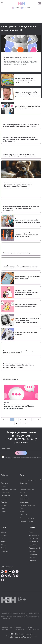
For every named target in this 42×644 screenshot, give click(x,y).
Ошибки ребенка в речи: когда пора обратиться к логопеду (26, 306)
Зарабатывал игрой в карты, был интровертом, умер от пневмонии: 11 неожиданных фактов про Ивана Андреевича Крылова (27, 321)
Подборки (4, 502)
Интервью (4, 505)
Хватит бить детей (26, 521)
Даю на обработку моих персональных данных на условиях (21, 458)
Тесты (3, 508)
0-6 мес (3, 532)
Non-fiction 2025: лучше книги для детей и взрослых (27, 278)
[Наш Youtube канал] (13, 576)
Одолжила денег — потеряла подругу (17, 253)
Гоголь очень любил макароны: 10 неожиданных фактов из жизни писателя (20, 352)
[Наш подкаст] (2, 580)
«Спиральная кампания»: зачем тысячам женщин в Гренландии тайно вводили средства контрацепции (21, 208)
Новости (7, 403)
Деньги (23, 493)
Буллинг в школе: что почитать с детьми (26, 334)
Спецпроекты (34, 539)
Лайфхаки (4, 483)
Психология (24, 499)
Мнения (4, 499)
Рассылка (25, 8)
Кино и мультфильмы (27, 505)
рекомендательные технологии (21, 638)
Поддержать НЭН (35, 548)
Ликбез (3, 486)
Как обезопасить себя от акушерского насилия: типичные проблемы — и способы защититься (20, 267)
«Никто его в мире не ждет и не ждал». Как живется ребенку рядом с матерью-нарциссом (20, 155)
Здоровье (23, 496)
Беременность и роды (9, 489)
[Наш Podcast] (17, 576)
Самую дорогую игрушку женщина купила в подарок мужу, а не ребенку (25, 80)
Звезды (23, 512)
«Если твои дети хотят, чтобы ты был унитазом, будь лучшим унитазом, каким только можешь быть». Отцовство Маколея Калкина (27, 94)
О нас (31, 532)
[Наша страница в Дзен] (2, 576)
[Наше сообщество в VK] (13, 572)
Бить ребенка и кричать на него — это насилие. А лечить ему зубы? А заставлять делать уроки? (21, 125)
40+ (21, 486)
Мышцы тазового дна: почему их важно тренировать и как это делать (18, 58)
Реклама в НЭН (34, 535)
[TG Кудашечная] (6, 572)
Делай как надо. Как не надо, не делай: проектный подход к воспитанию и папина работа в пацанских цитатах (18, 366)
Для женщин (5, 496)
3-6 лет (3, 545)
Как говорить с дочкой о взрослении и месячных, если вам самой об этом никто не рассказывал (27, 293)
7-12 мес (4, 535)
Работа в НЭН (34, 542)
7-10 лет (3, 548)
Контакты (32, 551)
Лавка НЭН (33, 545)
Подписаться (21, 453)
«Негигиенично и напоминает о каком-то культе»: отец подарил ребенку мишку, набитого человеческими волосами (18, 185)
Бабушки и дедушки (27, 489)
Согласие (32, 558)
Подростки (5, 551)
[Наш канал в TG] (2, 572)
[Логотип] (22, 3)
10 (21, 423)
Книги (22, 508)
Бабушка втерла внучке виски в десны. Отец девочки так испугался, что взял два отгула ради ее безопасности (21, 139)
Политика (32, 561)
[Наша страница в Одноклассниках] (17, 572)
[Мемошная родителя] (10, 572)
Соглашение (33, 554)
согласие (9, 458)
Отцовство (24, 483)
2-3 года (4, 542)
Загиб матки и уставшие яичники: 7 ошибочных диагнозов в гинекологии (27, 108)
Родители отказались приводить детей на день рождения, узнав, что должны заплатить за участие (27, 221)
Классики (23, 515)
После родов (5, 493)
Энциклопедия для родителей (31, 480)
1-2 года (3, 539)
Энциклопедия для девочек (30, 518)
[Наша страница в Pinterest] (10, 576)
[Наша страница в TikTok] (6, 576)
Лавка (15, 8)
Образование (25, 502)
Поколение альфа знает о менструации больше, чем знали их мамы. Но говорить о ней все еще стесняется (19, 407)
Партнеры (4, 512)
